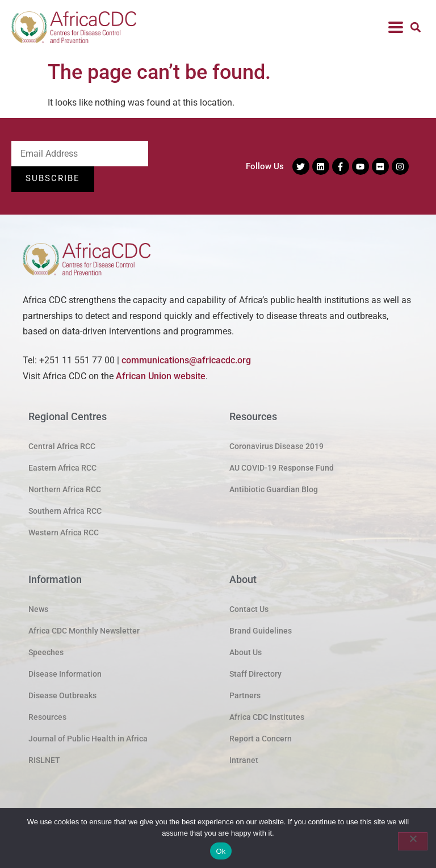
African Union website (161, 376)
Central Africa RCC (62, 447)
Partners (245, 696)
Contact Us (249, 610)
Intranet (244, 761)
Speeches (46, 653)
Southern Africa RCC (65, 511)
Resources (47, 718)
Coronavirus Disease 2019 (276, 447)
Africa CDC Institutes (267, 718)
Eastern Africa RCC (62, 468)
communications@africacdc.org (186, 361)
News (38, 610)
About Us (246, 653)
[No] (413, 841)
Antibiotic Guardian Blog (274, 490)
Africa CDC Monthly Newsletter (84, 631)
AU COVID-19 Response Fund (282, 468)
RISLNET (44, 761)
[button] (415, 28)
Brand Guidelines (261, 631)
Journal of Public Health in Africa (88, 739)
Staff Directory (255, 674)
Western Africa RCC (64, 533)
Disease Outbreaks (62, 696)
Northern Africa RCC (65, 490)
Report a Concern (261, 739)
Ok (221, 851)
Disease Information (65, 674)
